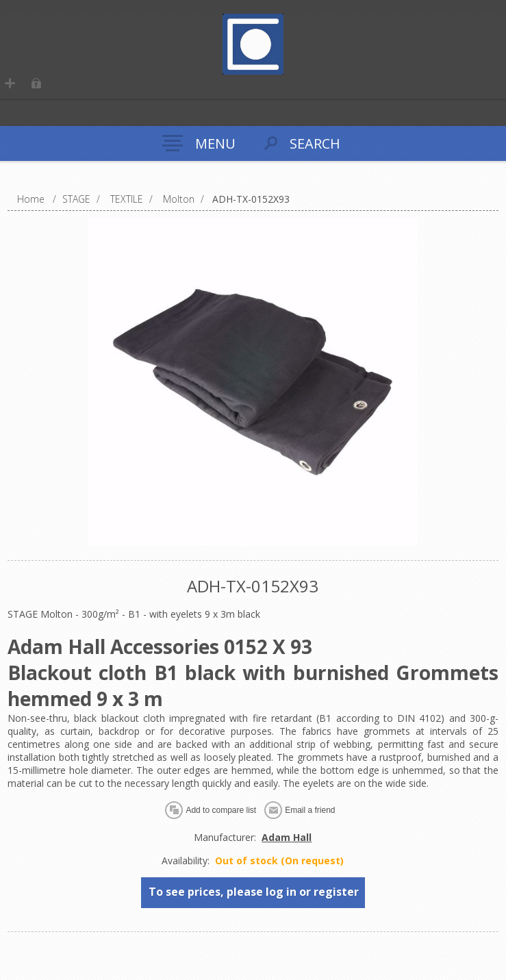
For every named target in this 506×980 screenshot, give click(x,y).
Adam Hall (287, 837)
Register (13, 87)
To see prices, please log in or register (254, 892)
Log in (40, 87)
